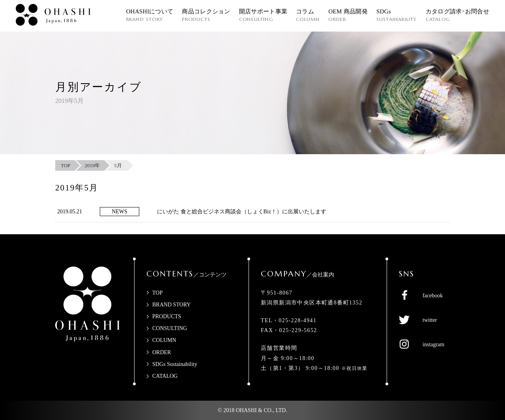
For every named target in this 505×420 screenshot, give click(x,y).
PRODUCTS (167, 316)
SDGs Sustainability (175, 364)
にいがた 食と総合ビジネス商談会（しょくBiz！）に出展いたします (242, 212)
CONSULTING (170, 328)
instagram (433, 344)
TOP (157, 293)
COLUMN (164, 340)
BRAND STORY (171, 305)
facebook (433, 296)
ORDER (162, 352)
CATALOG (165, 376)
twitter (430, 320)
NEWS (120, 212)
